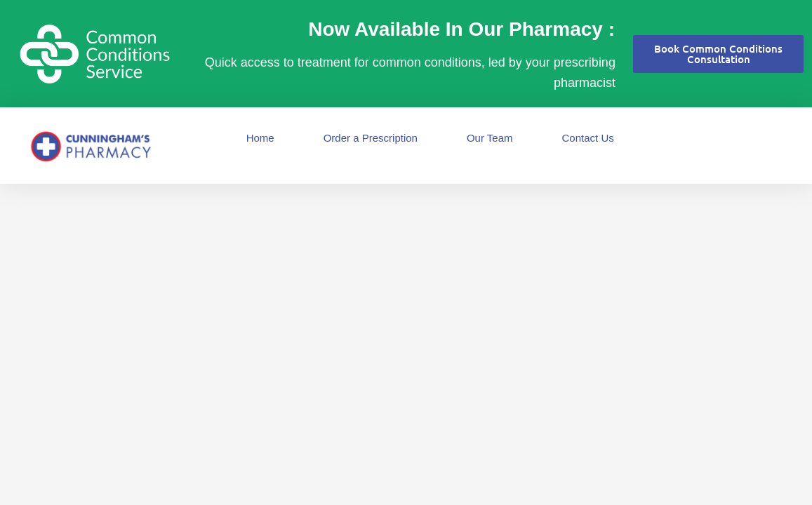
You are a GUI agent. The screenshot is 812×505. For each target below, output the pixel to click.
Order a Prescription (371, 138)
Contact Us (588, 138)
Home (260, 138)
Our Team (490, 138)
